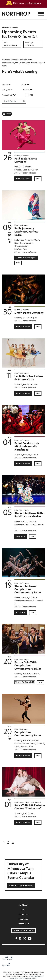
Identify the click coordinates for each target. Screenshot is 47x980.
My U (6, 966)
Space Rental (23, 924)
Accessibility (7, 95)
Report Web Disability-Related (23, 978)
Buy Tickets (23, 905)
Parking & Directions (30, 44)
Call (10, 44)
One (5, 960)
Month (5, 84)
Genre (24, 84)
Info (38, 179)
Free (31, 95)
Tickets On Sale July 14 (25, 682)
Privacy (36, 976)
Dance (8, 114)
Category (6, 90)
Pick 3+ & (23, 179)
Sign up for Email (23, 930)
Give (23, 910)
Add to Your (26, 258)
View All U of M (21, 886)
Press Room (23, 919)
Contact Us (24, 914)
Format (26, 90)
